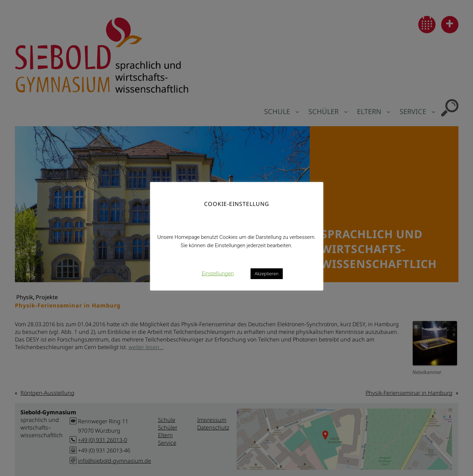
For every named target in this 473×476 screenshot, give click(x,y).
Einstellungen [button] (218, 273)
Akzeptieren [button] (267, 274)
